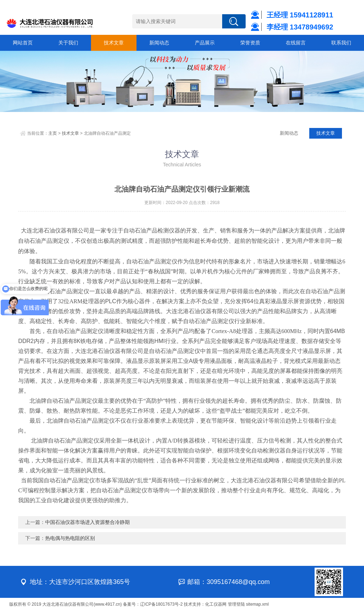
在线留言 (296, 43)
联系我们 (341, 43)
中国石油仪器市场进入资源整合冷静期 (87, 522)
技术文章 (114, 43)
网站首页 (23, 43)
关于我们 (68, 43)
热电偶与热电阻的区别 (70, 538)
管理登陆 (236, 604)
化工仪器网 (216, 604)
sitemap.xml (257, 604)
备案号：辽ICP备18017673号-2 (153, 604)
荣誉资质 (250, 43)
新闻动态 (159, 43)
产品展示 (205, 43)
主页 (53, 133)
